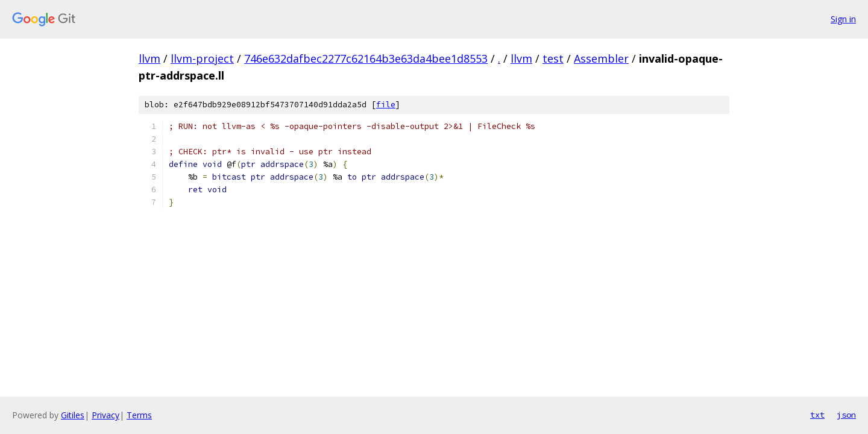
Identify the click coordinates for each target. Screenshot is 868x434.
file (386, 105)
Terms (139, 415)
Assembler (601, 58)
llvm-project (202, 58)
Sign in (843, 19)
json (846, 415)
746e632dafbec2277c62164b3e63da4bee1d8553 (366, 58)
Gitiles (73, 415)
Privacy (105, 415)
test (553, 58)
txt (817, 415)
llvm (149, 58)
